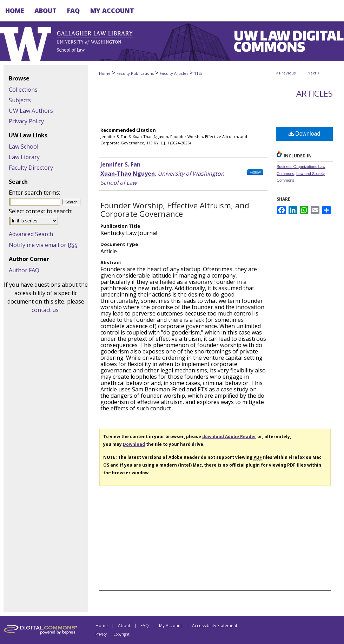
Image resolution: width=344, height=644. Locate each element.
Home (105, 73)
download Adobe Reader (229, 437)
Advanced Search (31, 234)
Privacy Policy (26, 121)
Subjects (20, 100)
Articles (315, 93)
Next (312, 73)
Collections (23, 90)
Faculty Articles (174, 73)
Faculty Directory (31, 168)
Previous (287, 73)
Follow (255, 172)
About (124, 626)
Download (305, 134)
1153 (198, 73)
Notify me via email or (43, 245)
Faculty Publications (135, 73)
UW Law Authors (31, 111)
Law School (24, 147)
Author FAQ (24, 270)
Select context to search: (41, 211)
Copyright (121, 634)
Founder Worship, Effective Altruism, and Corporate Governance (175, 209)
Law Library (24, 157)
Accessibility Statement (215, 626)
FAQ (145, 626)
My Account (170, 626)
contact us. (46, 310)
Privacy (101, 634)
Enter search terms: (34, 193)
